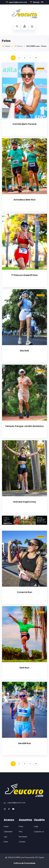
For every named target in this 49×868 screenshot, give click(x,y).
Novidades (23, 837)
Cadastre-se (39, 832)
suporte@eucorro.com (16, 2)
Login (36, 826)
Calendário (8, 832)
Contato (22, 842)
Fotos (18, 46)
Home (6, 46)
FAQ (21, 832)
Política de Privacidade (24, 863)
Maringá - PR (37, 2)
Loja (5, 837)
